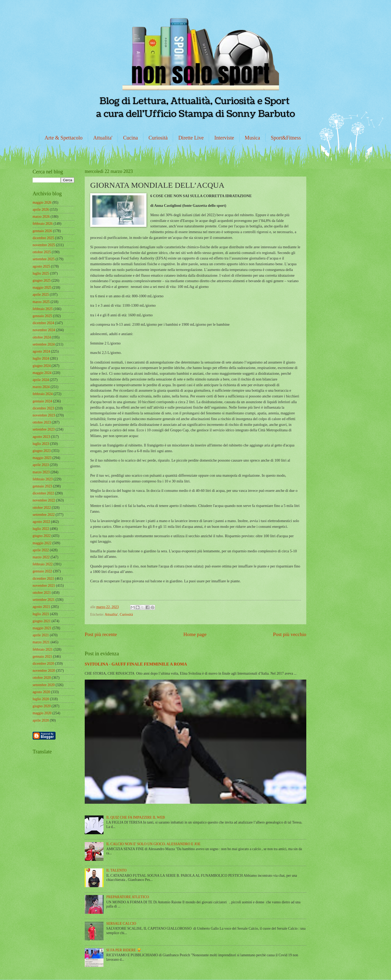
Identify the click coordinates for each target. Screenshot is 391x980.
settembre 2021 (44, 600)
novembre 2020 (44, 671)
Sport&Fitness (286, 138)
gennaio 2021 (42, 657)
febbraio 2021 (43, 649)
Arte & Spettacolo (64, 138)
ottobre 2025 (42, 252)
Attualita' (103, 138)
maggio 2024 (42, 373)
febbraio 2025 (43, 309)
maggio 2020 (42, 713)
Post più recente (101, 634)
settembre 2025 (44, 259)
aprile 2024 (41, 380)
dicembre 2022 (43, 493)
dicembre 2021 (43, 579)
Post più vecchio (290, 634)
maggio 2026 (42, 202)
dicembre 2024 (43, 323)
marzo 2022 (41, 557)
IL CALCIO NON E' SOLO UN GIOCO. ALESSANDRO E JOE (153, 844)
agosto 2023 (41, 437)
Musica (252, 138)
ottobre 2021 (42, 593)
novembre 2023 (44, 415)
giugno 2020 (42, 706)
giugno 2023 (42, 451)
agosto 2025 (41, 266)
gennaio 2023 (42, 486)
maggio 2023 (42, 458)
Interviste (224, 138)
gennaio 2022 (42, 571)
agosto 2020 (41, 692)
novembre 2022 (44, 500)
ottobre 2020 (42, 678)
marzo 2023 (41, 472)
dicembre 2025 (43, 238)
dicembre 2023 (43, 408)
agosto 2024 (41, 351)
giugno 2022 (42, 536)
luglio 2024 (41, 358)
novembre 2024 (44, 330)
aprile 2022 (41, 550)
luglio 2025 (41, 273)
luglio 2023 (41, 444)
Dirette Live (191, 138)
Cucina (130, 138)
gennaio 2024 (42, 401)
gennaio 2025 (42, 316)
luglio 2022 (41, 529)
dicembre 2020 (43, 664)
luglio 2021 (41, 614)
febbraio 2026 (43, 224)
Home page (195, 634)
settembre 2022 (44, 515)
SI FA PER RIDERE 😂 (124, 950)
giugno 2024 (42, 366)
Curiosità (158, 138)
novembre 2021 (44, 586)
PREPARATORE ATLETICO (128, 897)
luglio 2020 (41, 699)
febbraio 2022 (43, 564)
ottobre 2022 (42, 508)
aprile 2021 (41, 635)
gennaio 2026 (42, 231)
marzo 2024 (41, 387)
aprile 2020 (41, 720)
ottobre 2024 (42, 337)
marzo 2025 (41, 302)
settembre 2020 (44, 685)
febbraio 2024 (43, 394)
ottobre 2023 (42, 422)
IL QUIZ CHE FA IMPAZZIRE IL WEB (136, 817)
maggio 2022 (42, 543)
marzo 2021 (41, 642)
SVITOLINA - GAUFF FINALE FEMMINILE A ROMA (136, 664)
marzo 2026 (41, 217)
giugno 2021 (42, 621)
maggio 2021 (42, 628)
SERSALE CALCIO (121, 924)
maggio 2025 (42, 288)
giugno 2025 (42, 280)
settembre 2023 (44, 429)
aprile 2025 (41, 295)
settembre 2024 (44, 344)
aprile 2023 (41, 465)
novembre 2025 (44, 245)
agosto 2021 (41, 607)
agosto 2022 (41, 522)
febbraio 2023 (43, 479)
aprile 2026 (41, 210)
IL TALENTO (117, 870)
